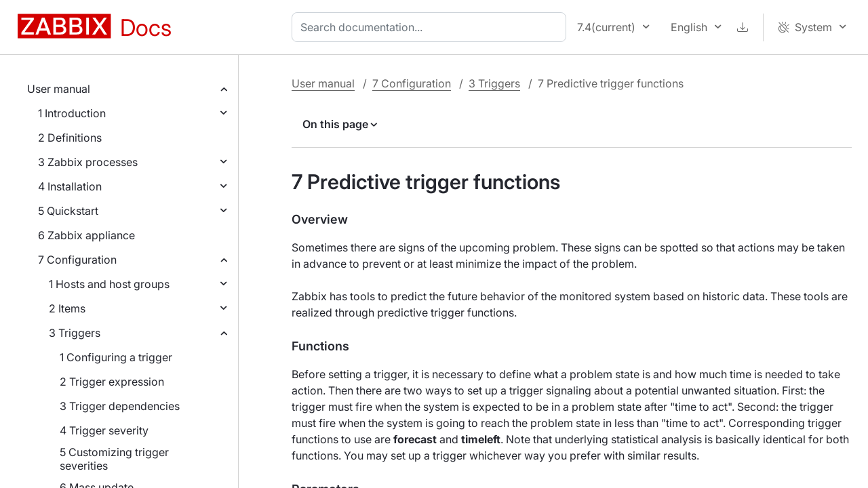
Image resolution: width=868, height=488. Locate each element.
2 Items (67, 308)
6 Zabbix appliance (86, 235)
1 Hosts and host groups (109, 284)
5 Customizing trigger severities (114, 459)
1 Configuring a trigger (116, 357)
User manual (59, 89)
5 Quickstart (68, 211)
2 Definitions (70, 138)
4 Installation (70, 186)
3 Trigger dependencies (120, 406)
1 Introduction (72, 113)
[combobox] (432, 27)
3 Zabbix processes (88, 162)
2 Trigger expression (112, 382)
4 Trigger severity (104, 430)
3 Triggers (75, 333)
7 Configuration (77, 260)
